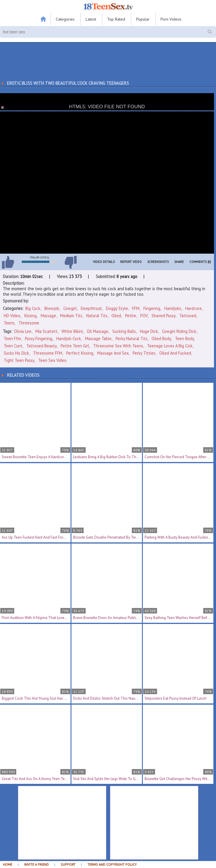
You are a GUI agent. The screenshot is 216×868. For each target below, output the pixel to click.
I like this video (8, 262)
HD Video (12, 316)
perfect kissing (80, 353)
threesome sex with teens (118, 346)
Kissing (30, 316)
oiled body (161, 339)
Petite (131, 316)
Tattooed (188, 316)
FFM (136, 308)
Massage (48, 316)
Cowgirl (70, 308)
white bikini (72, 331)
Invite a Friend (36, 864)
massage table (98, 339)
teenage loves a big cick (170, 346)
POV (144, 316)
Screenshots (158, 262)
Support (68, 864)
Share (179, 262)
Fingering (152, 308)
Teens (9, 323)
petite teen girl (75, 346)
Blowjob (52, 308)
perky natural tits (132, 339)
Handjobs (173, 308)
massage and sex (113, 353)
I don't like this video (71, 262)
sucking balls (124, 331)
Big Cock (33, 308)
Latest (91, 19)
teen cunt (13, 346)
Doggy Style (117, 308)
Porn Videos (171, 19)
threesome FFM (48, 353)
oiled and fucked (175, 353)
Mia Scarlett (46, 331)
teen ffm (12, 339)
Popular (143, 19)
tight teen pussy (19, 360)
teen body (184, 339)
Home (8, 864)
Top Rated (116, 19)
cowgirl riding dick (179, 331)
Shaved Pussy (163, 316)
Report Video (131, 262)
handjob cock (69, 339)
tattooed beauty (42, 346)
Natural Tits (97, 316)
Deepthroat (91, 308)
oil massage (98, 331)
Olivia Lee (23, 331)
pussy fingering (39, 339)
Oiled (116, 316)
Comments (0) (200, 262)
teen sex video (52, 360)
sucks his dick (16, 353)
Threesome (29, 323)
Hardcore (193, 308)
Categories (65, 19)
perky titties (144, 353)
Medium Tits (71, 316)
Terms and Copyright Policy (112, 864)
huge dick (149, 331)
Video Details (104, 262)
